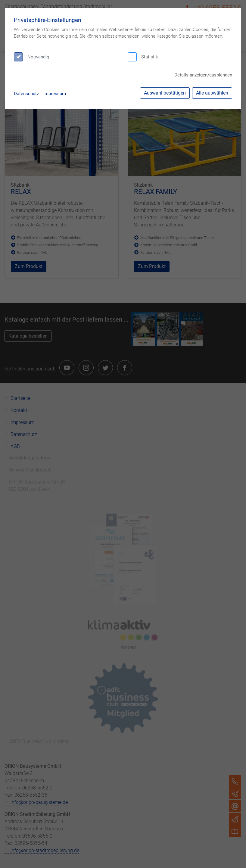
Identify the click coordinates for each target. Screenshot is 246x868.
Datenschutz (26, 94)
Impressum (55, 94)
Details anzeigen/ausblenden (203, 75)
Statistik (150, 57)
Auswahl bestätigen (165, 93)
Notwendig (38, 57)
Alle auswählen (212, 93)
